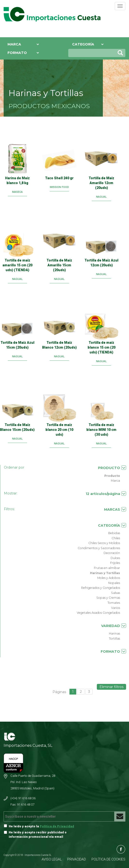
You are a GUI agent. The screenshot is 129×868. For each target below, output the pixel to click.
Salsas (116, 593)
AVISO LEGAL (52, 859)
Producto (112, 476)
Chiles (116, 538)
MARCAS (115, 509)
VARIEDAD (114, 626)
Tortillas (114, 639)
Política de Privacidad (57, 826)
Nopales (114, 583)
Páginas (59, 692)
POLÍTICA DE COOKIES (108, 859)
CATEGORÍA (112, 525)
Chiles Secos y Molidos (104, 543)
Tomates (114, 603)
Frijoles (115, 563)
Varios (116, 608)
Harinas (114, 633)
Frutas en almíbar (107, 568)
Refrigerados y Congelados (101, 588)
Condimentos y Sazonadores (99, 548)
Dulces (115, 558)
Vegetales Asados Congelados (98, 613)
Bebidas (114, 533)
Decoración (112, 553)
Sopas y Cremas (108, 598)
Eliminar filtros (111, 687)
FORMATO (113, 651)
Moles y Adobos (109, 578)
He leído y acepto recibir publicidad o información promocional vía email (38, 834)
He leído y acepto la (41, 826)
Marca (115, 481)
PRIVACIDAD (77, 859)
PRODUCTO (112, 468)
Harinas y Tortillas (105, 573)
